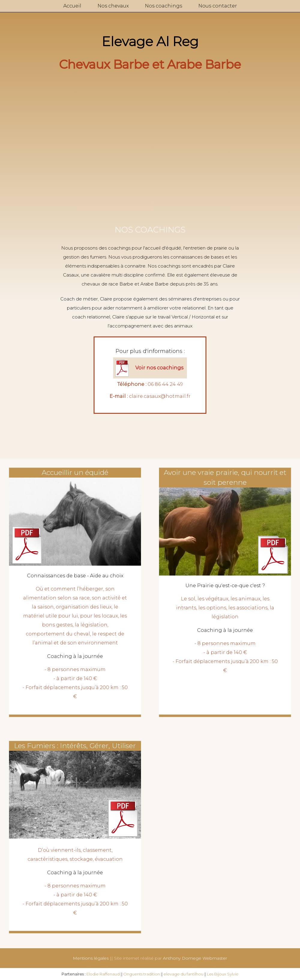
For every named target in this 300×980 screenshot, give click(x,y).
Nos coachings (163, 6)
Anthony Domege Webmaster (195, 958)
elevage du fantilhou (183, 974)
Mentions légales (91, 958)
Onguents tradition (142, 974)
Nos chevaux (113, 6)
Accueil (72, 6)
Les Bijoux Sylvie (223, 974)
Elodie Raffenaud (103, 974)
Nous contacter (218, 6)
